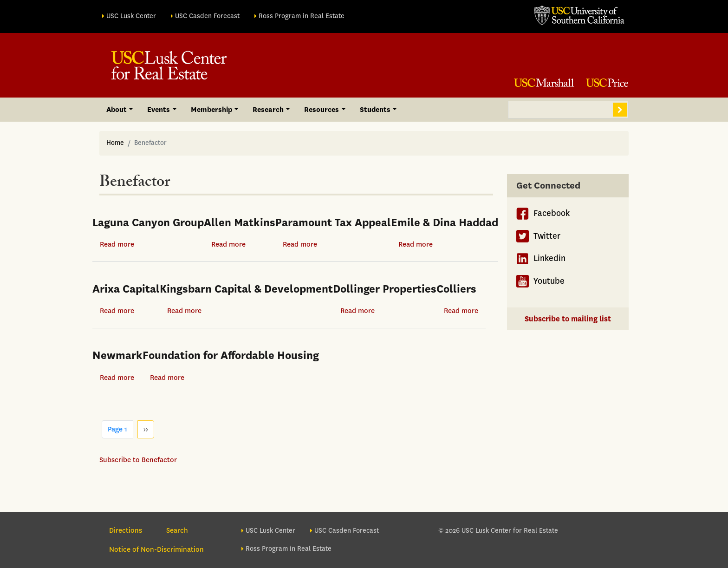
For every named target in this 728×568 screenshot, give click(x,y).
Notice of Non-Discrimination (156, 549)
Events (159, 110)
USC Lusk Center (131, 16)
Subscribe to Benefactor (138, 460)
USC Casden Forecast (207, 16)
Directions (126, 530)
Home (115, 143)
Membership (211, 110)
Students (375, 110)
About (117, 110)
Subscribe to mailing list (568, 319)
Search (620, 110)
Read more (117, 244)
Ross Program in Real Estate (302, 16)
